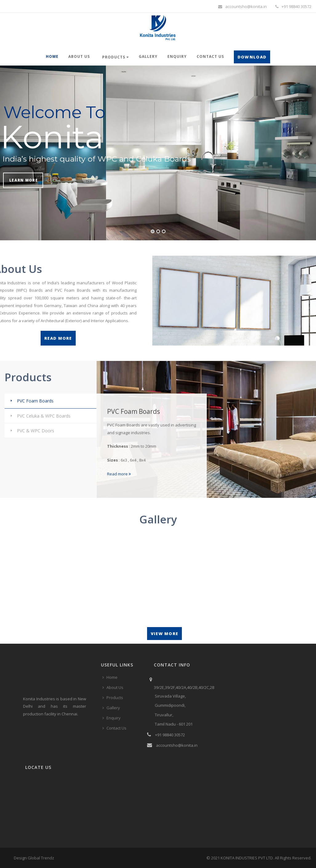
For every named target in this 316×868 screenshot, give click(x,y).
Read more (119, 474)
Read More (58, 338)
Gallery (148, 56)
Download (252, 57)
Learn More (24, 180)
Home (52, 56)
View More (165, 634)
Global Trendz (41, 858)
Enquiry (177, 56)
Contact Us (210, 56)
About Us (79, 56)
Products (116, 57)
